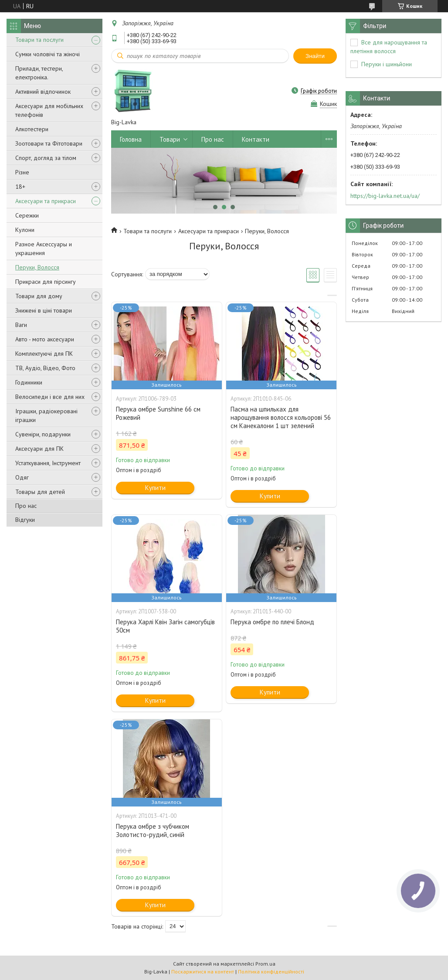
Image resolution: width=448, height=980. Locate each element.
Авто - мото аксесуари (45, 339)
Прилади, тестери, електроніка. (39, 73)
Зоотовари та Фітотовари (49, 143)
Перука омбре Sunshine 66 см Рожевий (158, 413)
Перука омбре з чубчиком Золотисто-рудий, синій (153, 830)
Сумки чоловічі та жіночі (48, 54)
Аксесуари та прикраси (46, 201)
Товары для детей (40, 492)
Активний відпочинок (43, 92)
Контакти (256, 139)
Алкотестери (32, 129)
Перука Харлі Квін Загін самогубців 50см (165, 626)
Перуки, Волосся (37, 267)
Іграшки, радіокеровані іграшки (46, 415)
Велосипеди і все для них (50, 397)
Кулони (25, 230)
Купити (155, 488)
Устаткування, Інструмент (48, 463)
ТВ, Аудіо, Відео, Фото (45, 368)
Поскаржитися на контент (203, 971)
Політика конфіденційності (271, 971)
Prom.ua (265, 964)
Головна (131, 139)
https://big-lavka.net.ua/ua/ (385, 196)
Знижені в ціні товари (44, 310)
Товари (170, 139)
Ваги (21, 325)
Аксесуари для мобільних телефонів (49, 110)
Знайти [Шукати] (315, 56)
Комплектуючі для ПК (44, 354)
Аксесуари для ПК (39, 449)
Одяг (22, 477)
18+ (20, 187)
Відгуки (25, 520)
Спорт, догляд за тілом (46, 158)
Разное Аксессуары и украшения (44, 248)
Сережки (27, 215)
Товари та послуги (39, 40)
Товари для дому (39, 296)
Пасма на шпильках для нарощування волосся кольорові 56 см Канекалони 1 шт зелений (281, 417)
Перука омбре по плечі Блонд (272, 622)
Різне (22, 172)
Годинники (29, 382)
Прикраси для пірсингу (46, 282)
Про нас (26, 506)
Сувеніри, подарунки (43, 434)
